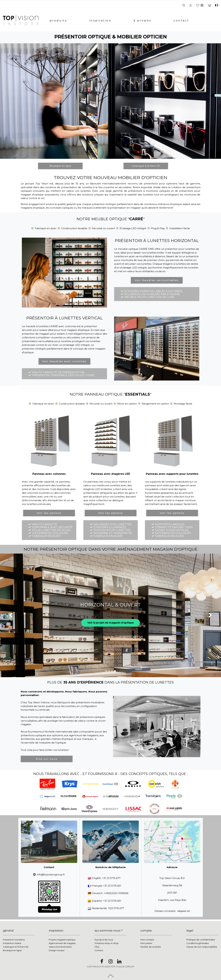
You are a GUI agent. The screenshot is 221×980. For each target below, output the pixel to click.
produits (58, 20)
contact (181, 20)
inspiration (100, 20)
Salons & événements (60, 947)
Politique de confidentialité (201, 940)
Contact (99, 950)
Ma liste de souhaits (151, 947)
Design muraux (57, 950)
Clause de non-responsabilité (202, 947)
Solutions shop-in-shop (107, 943)
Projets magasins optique (62, 940)
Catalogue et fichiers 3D (16, 947)
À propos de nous (104, 940)
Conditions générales (198, 943)
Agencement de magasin (62, 943)
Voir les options (49, 513)
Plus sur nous (47, 759)
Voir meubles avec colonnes (64, 361)
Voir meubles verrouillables (157, 280)
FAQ (97, 947)
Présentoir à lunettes (14, 940)
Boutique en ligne (60, 166)
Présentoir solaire (12, 943)
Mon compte (147, 940)
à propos (142, 20)
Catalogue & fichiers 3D (146, 166)
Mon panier (146, 943)
